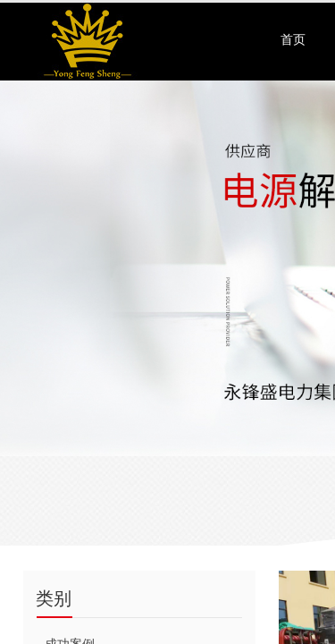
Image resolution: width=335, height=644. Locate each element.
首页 (293, 39)
